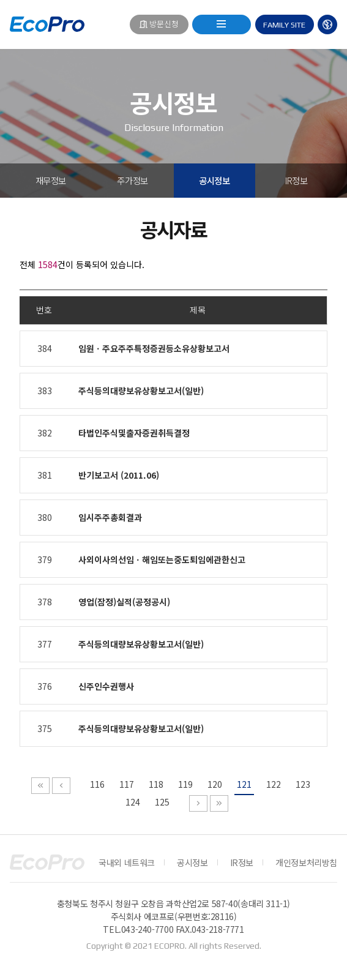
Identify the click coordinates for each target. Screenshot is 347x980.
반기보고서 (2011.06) (119, 475)
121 (244, 784)
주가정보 (132, 180)
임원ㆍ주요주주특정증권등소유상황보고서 (154, 348)
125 (162, 802)
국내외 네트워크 (127, 862)
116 (97, 784)
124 (133, 802)
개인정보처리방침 (306, 862)
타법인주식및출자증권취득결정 (134, 433)
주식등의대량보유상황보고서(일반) (141, 391)
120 (215, 784)
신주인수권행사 (106, 686)
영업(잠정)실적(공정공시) (124, 602)
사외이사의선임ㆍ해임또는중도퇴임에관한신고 (162, 559)
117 (127, 784)
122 (274, 784)
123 (303, 784)
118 (156, 784)
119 (185, 784)
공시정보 (214, 180)
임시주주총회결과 (110, 517)
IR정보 (296, 180)
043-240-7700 (147, 929)
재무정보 (51, 180)
